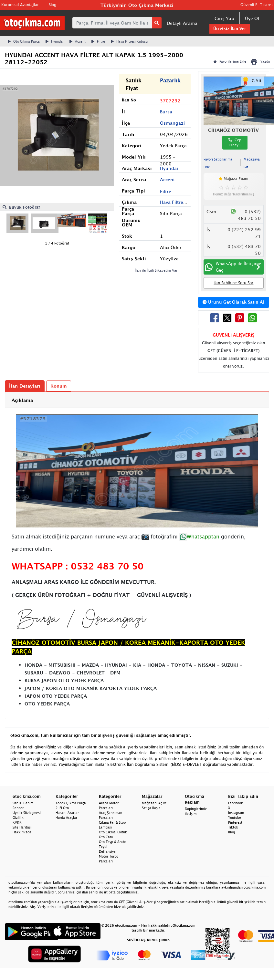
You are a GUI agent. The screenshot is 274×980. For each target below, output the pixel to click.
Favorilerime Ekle (230, 61)
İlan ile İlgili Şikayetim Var (156, 270)
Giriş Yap (224, 18)
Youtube (235, 818)
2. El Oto (62, 808)
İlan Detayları (25, 386)
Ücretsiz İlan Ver (230, 29)
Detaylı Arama (182, 23)
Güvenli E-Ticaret (257, 5)
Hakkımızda (22, 832)
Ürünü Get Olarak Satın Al (233, 302)
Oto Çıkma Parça (24, 41)
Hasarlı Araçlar (67, 813)
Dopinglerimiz (196, 809)
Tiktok (233, 827)
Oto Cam (106, 837)
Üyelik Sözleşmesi (27, 813)
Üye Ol (252, 18)
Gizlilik (18, 818)
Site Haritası (22, 827)
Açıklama (22, 400)
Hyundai (55, 41)
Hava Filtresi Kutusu (129, 41)
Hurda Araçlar (66, 818)
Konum (59, 386)
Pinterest (235, 822)
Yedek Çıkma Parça (71, 803)
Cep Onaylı (235, 142)
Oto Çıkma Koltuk (113, 832)
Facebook (236, 803)
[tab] (137, 400)
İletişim (191, 814)
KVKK (17, 822)
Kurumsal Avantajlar (20, 5)
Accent (78, 41)
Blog (52, 5)
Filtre (98, 41)
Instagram (236, 813)
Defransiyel (108, 851)
